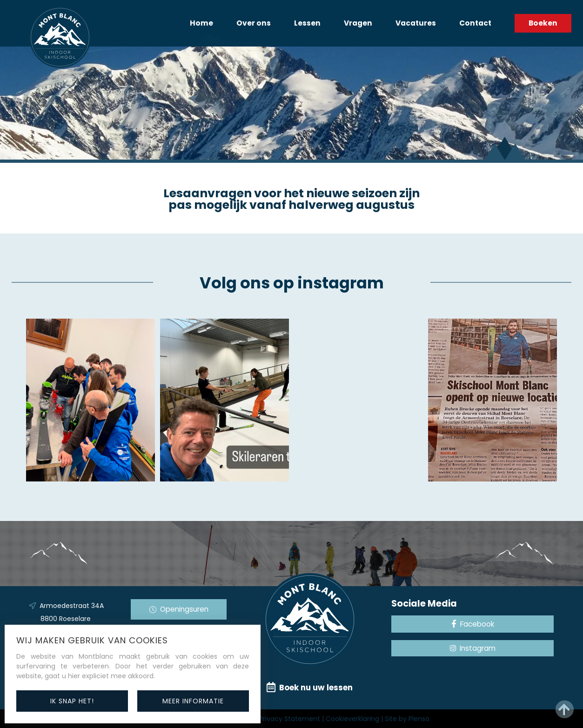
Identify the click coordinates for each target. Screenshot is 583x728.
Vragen (358, 23)
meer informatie (193, 701)
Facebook (473, 624)
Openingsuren (179, 609)
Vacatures (416, 23)
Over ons (254, 23)
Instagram (473, 648)
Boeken (543, 23)
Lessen (307, 23)
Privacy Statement (290, 719)
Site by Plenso (407, 719)
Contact (475, 23)
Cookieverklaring (352, 719)
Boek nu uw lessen (310, 688)
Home (201, 23)
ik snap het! (72, 701)
